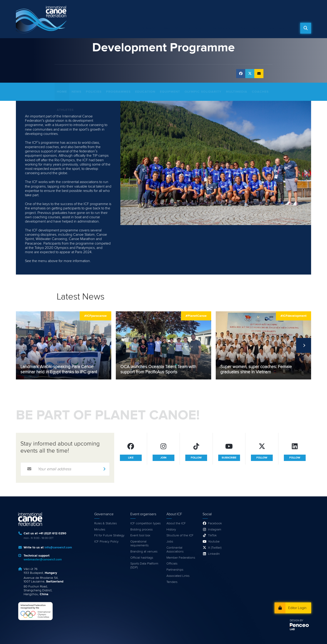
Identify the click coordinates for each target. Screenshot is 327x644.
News (146, 28)
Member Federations (181, 558)
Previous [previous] (23, 345)
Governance (278, 28)
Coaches (260, 92)
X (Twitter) (215, 548)
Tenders (172, 582)
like (131, 458)
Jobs (170, 542)
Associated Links (178, 576)
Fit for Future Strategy (109, 535)
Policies (94, 92)
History (171, 530)
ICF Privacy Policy (106, 542)
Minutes (100, 530)
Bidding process (141, 530)
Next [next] (304, 345)
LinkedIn (214, 554)
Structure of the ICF (180, 535)
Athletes (65, 110)
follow (196, 458)
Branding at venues (144, 552)
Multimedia (237, 92)
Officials (172, 564)
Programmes (118, 92)
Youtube (214, 542)
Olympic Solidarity (203, 92)
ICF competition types (145, 523)
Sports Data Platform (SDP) (144, 566)
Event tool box (140, 535)
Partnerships (175, 570)
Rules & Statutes (105, 523)
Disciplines (219, 28)
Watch (169, 28)
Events (192, 28)
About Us (248, 28)
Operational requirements (139, 544)
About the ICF (176, 523)
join (163, 458)
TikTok (212, 535)
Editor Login (297, 608)
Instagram (215, 530)
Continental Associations (175, 550)
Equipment (170, 92)
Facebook (215, 523)
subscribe (229, 458)
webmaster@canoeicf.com (43, 560)
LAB (292, 629)
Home (128, 28)
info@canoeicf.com (58, 547)
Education (145, 92)
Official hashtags (142, 558)
